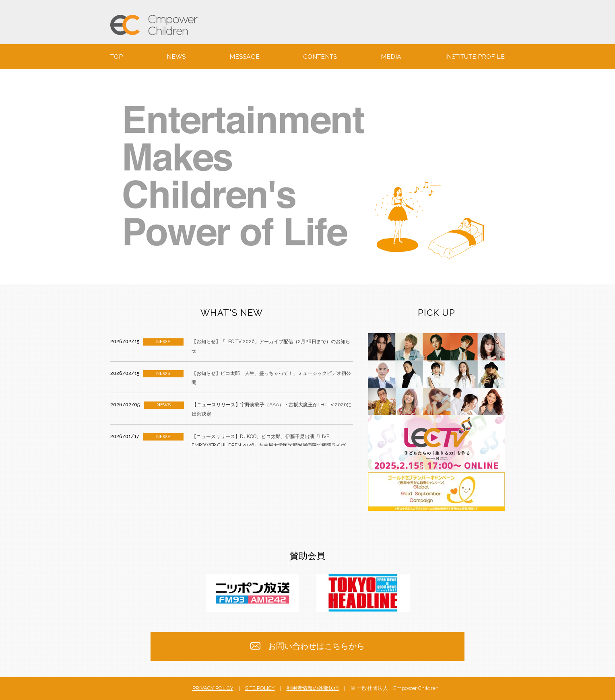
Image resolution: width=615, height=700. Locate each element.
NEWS (176, 57)
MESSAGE (245, 57)
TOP (117, 57)
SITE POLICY (260, 688)
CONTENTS (320, 57)
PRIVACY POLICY (213, 688)
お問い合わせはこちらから (308, 646)
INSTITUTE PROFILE (475, 57)
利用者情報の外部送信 (313, 688)
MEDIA (391, 57)
